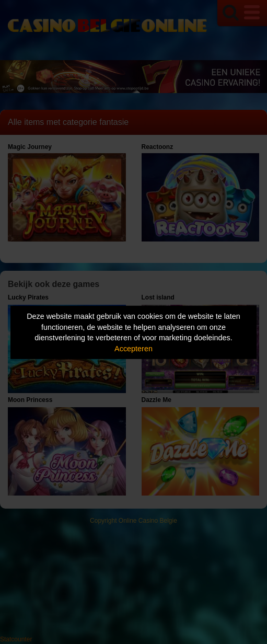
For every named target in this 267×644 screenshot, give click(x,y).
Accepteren (133, 349)
